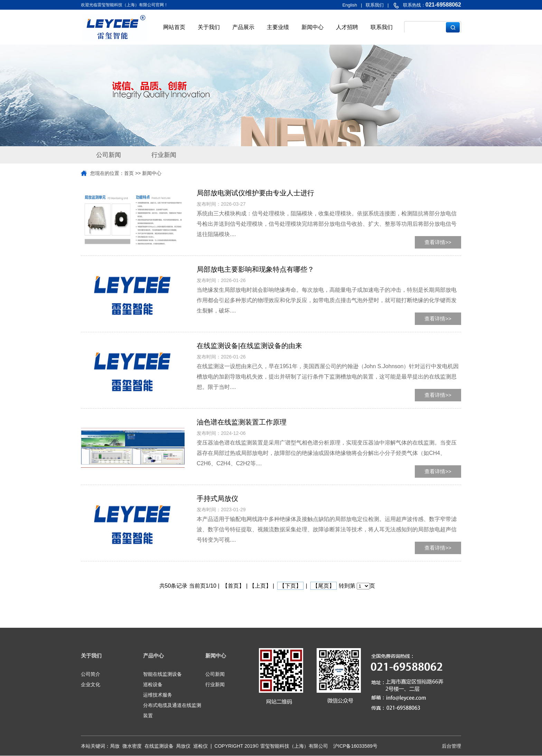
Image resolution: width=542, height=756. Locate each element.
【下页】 (290, 586)
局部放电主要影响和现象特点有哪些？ (255, 269)
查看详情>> (438, 242)
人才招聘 (347, 27)
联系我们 (382, 27)
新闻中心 (312, 27)
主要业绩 (278, 27)
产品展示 (243, 27)
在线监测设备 (159, 746)
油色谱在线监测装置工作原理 (242, 422)
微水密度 (132, 746)
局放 (115, 746)
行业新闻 (164, 155)
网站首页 (174, 27)
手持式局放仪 (217, 498)
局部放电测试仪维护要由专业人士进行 (255, 193)
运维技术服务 (158, 695)
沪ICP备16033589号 (355, 746)
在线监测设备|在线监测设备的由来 (249, 346)
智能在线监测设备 (162, 674)
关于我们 (209, 27)
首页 (129, 173)
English (350, 5)
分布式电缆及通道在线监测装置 (172, 710)
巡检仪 (200, 746)
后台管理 (451, 746)
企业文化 (91, 684)
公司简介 (91, 674)
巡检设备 (153, 684)
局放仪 (183, 746)
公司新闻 (109, 155)
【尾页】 (324, 586)
